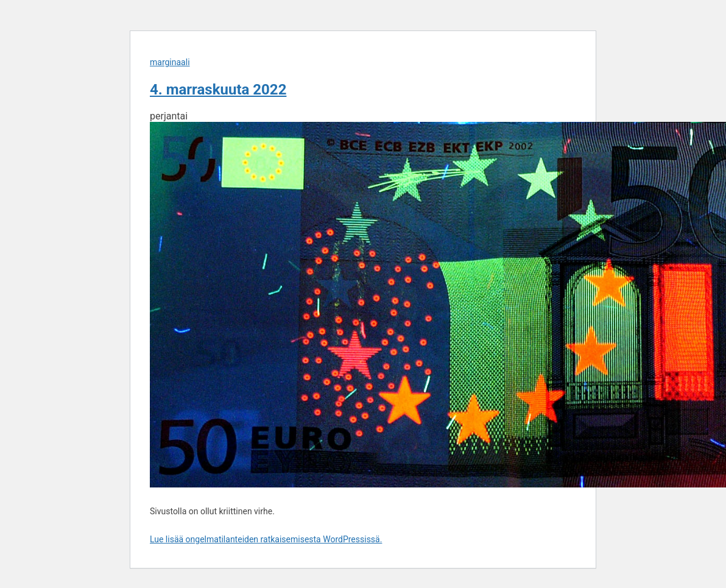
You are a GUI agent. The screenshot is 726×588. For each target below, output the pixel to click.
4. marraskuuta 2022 (218, 90)
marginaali (170, 62)
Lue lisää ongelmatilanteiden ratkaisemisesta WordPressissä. (266, 539)
